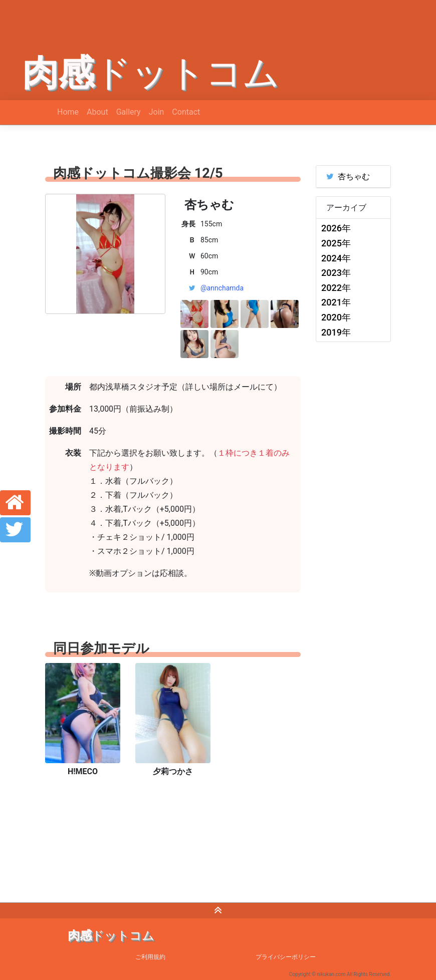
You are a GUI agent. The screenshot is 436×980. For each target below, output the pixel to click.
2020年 (336, 317)
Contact (186, 112)
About (97, 112)
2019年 (336, 332)
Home (68, 112)
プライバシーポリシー (286, 957)
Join (157, 112)
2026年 (336, 228)
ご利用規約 (150, 957)
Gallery (129, 112)
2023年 (336, 273)
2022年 (336, 288)
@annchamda (222, 288)
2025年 (336, 243)
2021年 (336, 302)
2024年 (336, 258)
